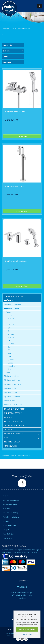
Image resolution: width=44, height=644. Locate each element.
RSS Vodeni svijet (26, 639)
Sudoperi (6, 530)
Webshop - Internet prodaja (19, 28)
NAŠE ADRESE (22, 581)
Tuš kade (5, 521)
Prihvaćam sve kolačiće (27, 630)
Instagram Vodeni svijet (22, 639)
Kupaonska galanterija (10, 500)
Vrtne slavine (7, 538)
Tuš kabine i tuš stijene (10, 517)
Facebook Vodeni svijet (18, 639)
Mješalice (6, 496)
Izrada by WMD (6, 630)
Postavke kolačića (27, 634)
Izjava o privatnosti (13, 636)
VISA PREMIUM (10, 633)
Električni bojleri (8, 534)
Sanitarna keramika (9, 504)
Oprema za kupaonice (14, 296)
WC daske (6, 509)
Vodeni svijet (5, 28)
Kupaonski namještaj (10, 513)
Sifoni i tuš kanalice (9, 525)
